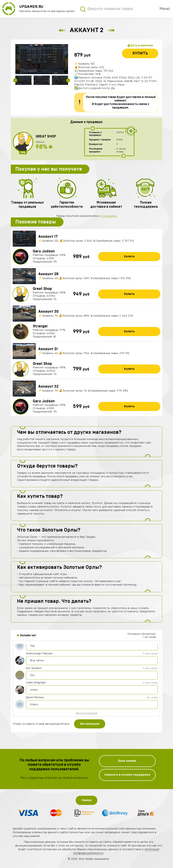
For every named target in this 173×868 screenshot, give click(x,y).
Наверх (87, 800)
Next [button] (68, 80)
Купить (140, 53)
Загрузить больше (86, 713)
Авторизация (90, 724)
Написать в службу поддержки (127, 775)
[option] (42, 59)
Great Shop (46, 136)
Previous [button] (15, 80)
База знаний (127, 761)
